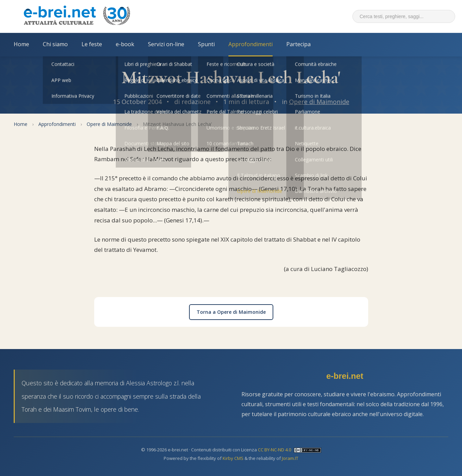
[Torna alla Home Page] (77, 16)
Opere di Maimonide (319, 102)
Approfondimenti (251, 44)
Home (21, 44)
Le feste (92, 44)
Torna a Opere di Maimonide (231, 312)
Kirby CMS (233, 458)
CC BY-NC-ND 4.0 (274, 450)
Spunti (206, 44)
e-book (125, 44)
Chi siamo (55, 44)
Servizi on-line (166, 44)
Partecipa (298, 44)
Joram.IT (290, 458)
